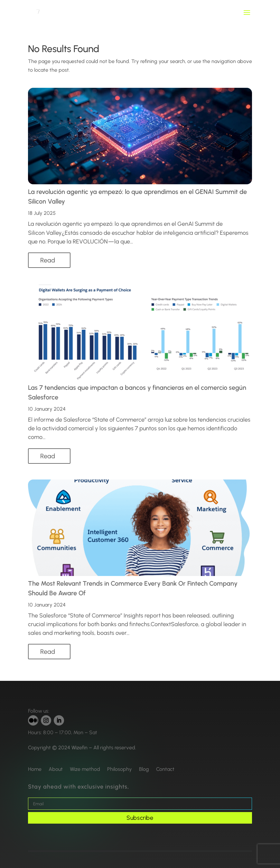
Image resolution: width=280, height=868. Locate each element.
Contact (165, 769)
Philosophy (120, 769)
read (48, 260)
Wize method (85, 769)
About (56, 769)
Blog (144, 769)
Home (35, 769)
